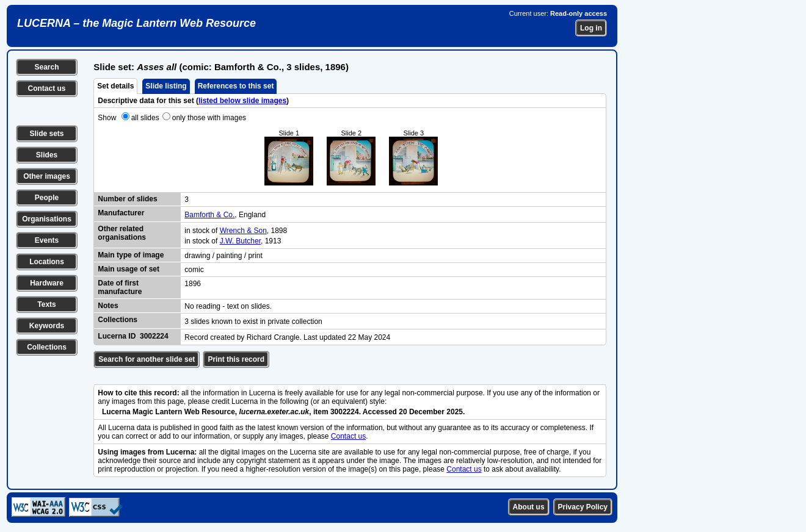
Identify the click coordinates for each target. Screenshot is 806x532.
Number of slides (127, 199)
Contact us (46, 88)
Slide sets (46, 134)
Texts (46, 304)
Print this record (236, 359)
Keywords (47, 326)
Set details (115, 86)
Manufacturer (121, 213)
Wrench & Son (243, 231)
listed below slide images (242, 101)
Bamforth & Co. (209, 215)
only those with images (209, 118)
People (47, 198)
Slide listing (166, 86)
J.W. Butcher (240, 241)
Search (46, 67)
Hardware (47, 283)
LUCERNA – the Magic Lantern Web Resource (136, 23)
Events (47, 240)
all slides (145, 118)
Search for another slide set (147, 359)
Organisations (47, 219)
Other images (47, 176)
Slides (47, 155)
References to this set (236, 86)
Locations (47, 262)
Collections (47, 347)
